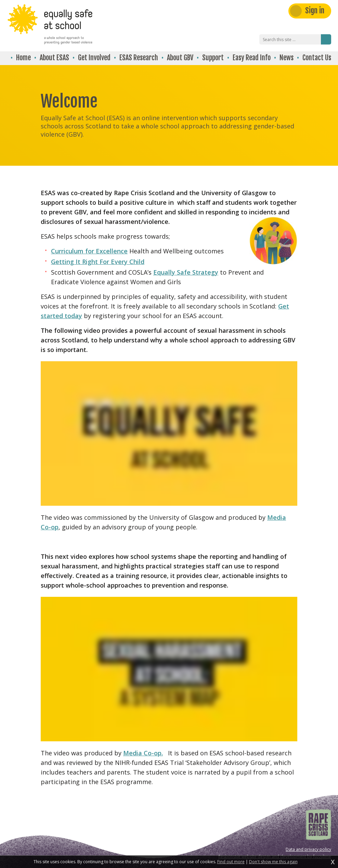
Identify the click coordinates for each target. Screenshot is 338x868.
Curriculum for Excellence (89, 251)
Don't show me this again (273, 862)
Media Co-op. (143, 753)
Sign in (315, 10)
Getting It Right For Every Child (98, 262)
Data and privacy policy (308, 849)
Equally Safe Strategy (186, 272)
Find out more (231, 862)
